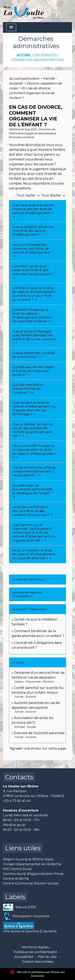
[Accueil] (23, 11)
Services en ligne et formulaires (27, 594)
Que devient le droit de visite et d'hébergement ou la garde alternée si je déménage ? (34, 408)
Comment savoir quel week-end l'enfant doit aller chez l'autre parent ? (33, 270)
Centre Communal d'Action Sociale (31, 883)
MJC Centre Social (17, 869)
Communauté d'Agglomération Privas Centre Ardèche (33, 876)
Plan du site (47, 957)
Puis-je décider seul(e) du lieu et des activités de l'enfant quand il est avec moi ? (33, 430)
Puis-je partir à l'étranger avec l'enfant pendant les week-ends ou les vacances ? (34, 337)
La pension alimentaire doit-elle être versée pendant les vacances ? (31, 511)
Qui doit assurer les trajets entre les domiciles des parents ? (33, 371)
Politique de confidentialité (35, 952)
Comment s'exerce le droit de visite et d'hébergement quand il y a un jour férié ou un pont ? (34, 294)
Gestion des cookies (38, 962)
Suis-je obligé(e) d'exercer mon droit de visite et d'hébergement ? (33, 231)
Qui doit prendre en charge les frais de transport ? (28, 389)
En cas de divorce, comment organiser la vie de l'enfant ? (32, 93)
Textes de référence (27, 579)
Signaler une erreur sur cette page (38, 748)
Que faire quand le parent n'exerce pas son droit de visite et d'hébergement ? (33, 209)
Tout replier (29, 195)
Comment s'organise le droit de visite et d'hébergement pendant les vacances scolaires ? (32, 316)
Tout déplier (54, 195)
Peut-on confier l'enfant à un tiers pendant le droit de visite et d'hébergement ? (34, 452)
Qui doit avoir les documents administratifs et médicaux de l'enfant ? (33, 489)
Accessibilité (24, 957)
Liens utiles (23, 848)
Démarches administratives (38, 60)
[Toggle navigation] (11, 27)
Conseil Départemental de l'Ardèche (32, 864)
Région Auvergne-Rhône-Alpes (28, 859)
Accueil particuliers (24, 79)
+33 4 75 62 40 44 (17, 801)
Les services (45, 55)
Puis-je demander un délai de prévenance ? (33, 355)
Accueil (24, 55)
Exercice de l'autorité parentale (39, 733)
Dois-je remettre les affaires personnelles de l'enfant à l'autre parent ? (34, 471)
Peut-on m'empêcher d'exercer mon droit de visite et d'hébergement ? (33, 249)
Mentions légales (35, 947)
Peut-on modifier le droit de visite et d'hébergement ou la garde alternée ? (34, 554)
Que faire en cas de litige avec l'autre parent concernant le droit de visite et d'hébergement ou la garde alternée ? (34, 533)
